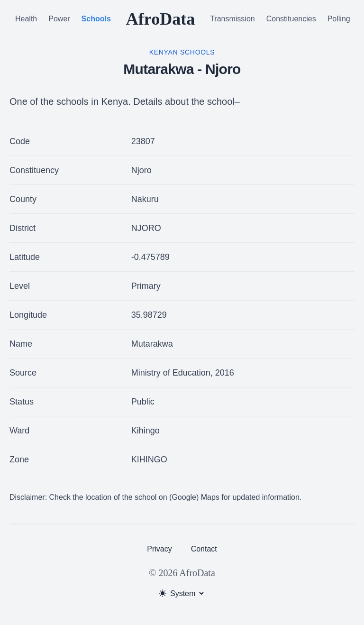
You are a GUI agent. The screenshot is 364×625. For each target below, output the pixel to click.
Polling (339, 19)
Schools (96, 19)
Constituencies (291, 19)
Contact (204, 549)
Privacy (159, 549)
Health (26, 19)
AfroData (160, 19)
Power (59, 19)
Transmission (232, 19)
